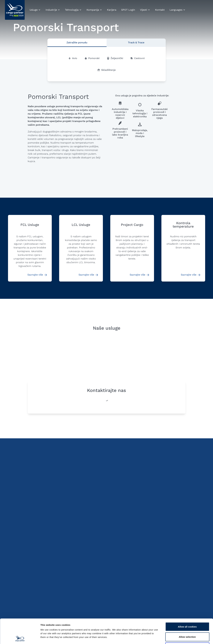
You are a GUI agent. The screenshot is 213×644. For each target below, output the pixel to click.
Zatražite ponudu (77, 42)
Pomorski (92, 58)
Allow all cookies (187, 604)
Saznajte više (37, 275)
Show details (162, 638)
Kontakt (160, 10)
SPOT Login (128, 10)
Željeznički (115, 58)
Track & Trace (136, 42)
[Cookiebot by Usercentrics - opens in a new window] (20, 638)
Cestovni (138, 58)
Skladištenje (107, 70)
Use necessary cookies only (187, 624)
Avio (73, 58)
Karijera (112, 10)
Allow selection (187, 614)
